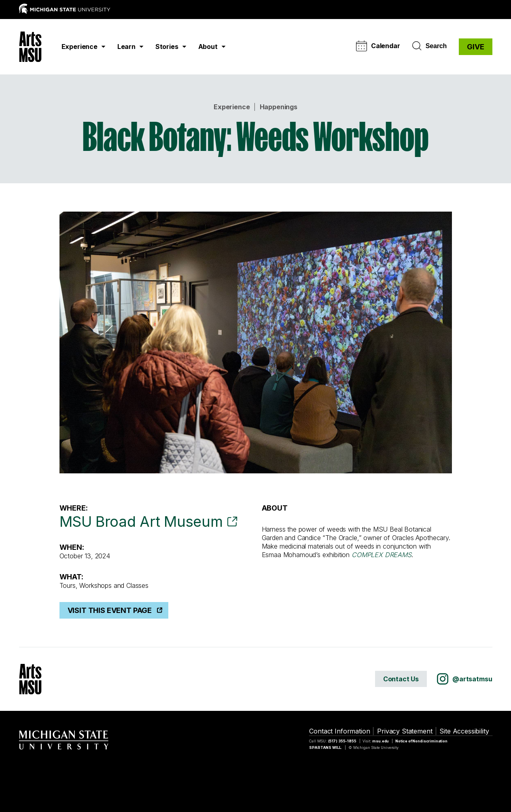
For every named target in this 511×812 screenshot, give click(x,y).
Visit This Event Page (110, 610)
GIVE (475, 47)
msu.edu (381, 741)
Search (429, 46)
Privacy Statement (405, 731)
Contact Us (401, 679)
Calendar (378, 46)
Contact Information (339, 731)
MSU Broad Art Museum (141, 522)
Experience (232, 107)
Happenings (279, 107)
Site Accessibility (464, 731)
